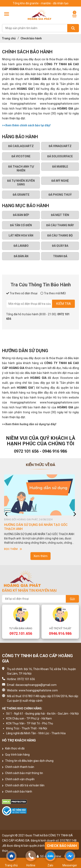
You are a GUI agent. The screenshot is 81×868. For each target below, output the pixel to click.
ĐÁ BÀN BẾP (21, 215)
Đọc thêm (13, 549)
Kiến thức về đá (13, 748)
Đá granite (21, 195)
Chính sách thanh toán (18, 767)
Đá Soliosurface (60, 156)
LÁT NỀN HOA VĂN (21, 235)
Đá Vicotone (21, 156)
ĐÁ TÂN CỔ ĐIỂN (21, 225)
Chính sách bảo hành (17, 791)
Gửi (72, 599)
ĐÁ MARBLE (60, 167)
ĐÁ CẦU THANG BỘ (60, 235)
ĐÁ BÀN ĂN (21, 256)
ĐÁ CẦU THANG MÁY (60, 225)
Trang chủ (9, 38)
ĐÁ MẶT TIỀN (60, 215)
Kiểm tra (63, 304)
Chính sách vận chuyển (18, 779)
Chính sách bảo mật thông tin (23, 773)
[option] (40, 513)
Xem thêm (40, 556)
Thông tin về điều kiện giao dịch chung (28, 761)
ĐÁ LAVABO (21, 246)
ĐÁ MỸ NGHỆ (60, 181)
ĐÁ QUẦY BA (60, 246)
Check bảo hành (62, 846)
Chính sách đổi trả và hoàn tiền (23, 785)
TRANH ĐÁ (60, 256)
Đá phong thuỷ (60, 195)
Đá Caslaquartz (21, 146)
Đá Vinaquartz (60, 146)
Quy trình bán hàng (16, 755)
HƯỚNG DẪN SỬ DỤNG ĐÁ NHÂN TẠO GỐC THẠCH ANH (36, 527)
